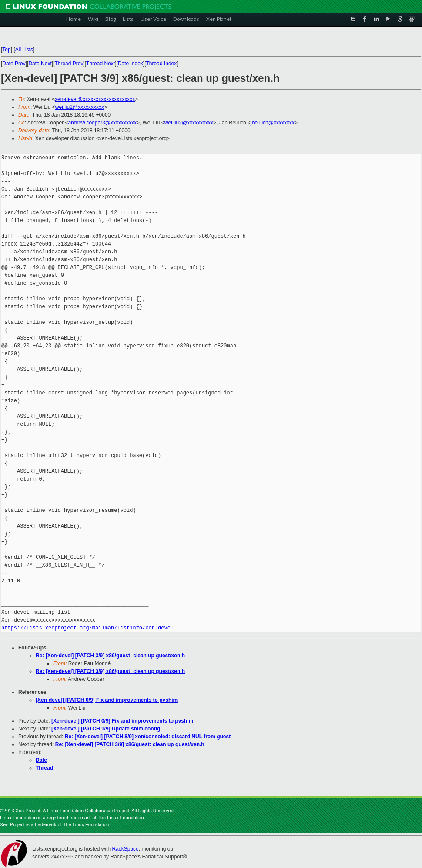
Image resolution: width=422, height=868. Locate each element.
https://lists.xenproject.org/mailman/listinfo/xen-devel (87, 628)
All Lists (24, 50)
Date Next (40, 64)
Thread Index (162, 64)
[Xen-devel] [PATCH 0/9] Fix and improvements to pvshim (107, 700)
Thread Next (100, 64)
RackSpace (125, 849)
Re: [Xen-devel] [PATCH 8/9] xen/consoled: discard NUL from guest (148, 737)
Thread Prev (69, 64)
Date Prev (14, 64)
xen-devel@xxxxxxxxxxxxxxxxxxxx (95, 99)
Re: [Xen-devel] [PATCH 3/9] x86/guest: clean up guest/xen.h (110, 656)
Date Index (131, 64)
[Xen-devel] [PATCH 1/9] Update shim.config (106, 729)
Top (6, 50)
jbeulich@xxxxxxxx (273, 123)
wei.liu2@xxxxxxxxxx (80, 107)
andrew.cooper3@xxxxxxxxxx (102, 123)
